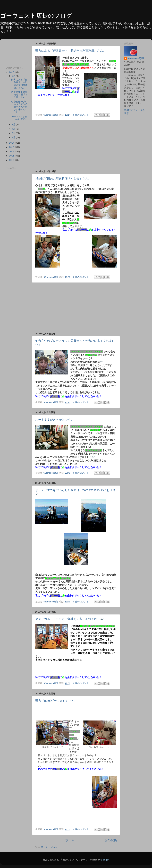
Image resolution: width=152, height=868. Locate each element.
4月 (14, 129)
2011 (12, 156)
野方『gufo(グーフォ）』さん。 (56, 701)
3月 (14, 133)
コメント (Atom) (49, 847)
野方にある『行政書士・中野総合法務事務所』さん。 (71, 51)
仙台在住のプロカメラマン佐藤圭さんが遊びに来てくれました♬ (19, 107)
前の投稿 (111, 840)
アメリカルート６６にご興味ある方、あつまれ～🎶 (69, 619)
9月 (14, 76)
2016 (12, 72)
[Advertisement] (17, 51)
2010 (12, 160)
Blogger (105, 860)
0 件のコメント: (82, 115)
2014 (12, 143)
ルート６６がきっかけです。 (54, 420)
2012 (12, 152)
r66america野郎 (136, 58)
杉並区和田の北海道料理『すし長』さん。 (63, 179)
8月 (14, 125)
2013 (12, 147)
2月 (14, 137)
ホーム (70, 840)
